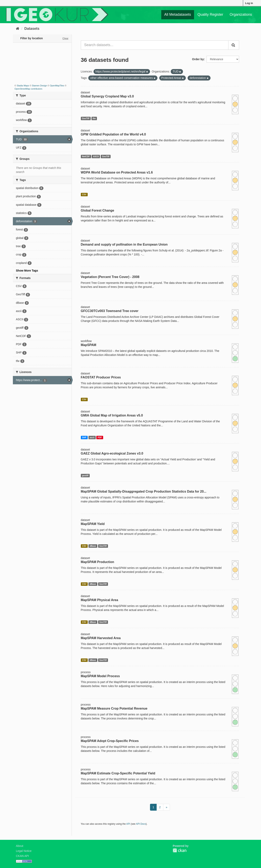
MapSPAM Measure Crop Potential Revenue (114, 708)
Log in (249, 3)
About (20, 846)
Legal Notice (24, 851)
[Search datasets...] (155, 45)
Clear (65, 38)
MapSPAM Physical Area (100, 600)
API (128, 824)
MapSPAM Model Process (100, 676)
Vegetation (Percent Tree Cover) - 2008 (110, 277)
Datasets (32, 29)
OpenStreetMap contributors (28, 89)
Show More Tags (27, 271)
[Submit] (234, 45)
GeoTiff (86, 118)
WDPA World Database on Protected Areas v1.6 (117, 172)
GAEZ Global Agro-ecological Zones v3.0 (112, 453)
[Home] (18, 29)
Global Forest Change (98, 210)
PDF (100, 437)
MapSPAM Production (98, 562)
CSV (84, 194)
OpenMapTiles (57, 86)
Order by (198, 59)
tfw (94, 118)
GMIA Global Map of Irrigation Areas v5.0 (112, 415)
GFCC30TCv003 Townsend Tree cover (110, 311)
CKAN (180, 850)
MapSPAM (89, 345)
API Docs (141, 824)
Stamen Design (40, 86)
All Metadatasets (178, 14)
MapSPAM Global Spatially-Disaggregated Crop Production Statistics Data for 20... (144, 491)
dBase (93, 546)
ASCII (96, 156)
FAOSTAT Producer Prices (101, 377)
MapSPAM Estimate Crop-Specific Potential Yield (118, 773)
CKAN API (22, 856)
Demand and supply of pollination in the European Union (124, 244)
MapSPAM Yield (93, 524)
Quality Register (210, 14)
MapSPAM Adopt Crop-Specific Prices (110, 741)
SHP (84, 437)
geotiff (85, 475)
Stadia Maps (23, 86)
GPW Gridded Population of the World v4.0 (113, 134)
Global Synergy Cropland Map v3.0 (107, 96)
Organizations (241, 14)
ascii (92, 437)
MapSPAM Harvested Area (101, 638)
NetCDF (86, 156)
